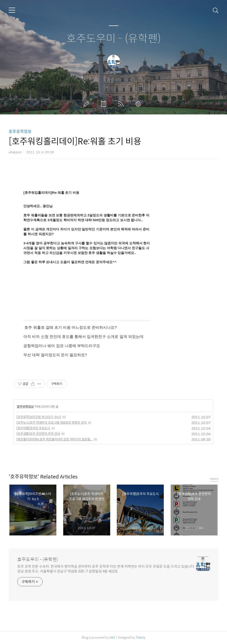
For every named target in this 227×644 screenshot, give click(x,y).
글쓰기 (87, 104)
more (214, 479)
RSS (122, 104)
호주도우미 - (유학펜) (114, 39)
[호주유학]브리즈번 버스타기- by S (39, 417)
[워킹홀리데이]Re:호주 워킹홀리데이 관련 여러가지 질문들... (54, 439)
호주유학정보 (20, 132)
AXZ (112, 638)
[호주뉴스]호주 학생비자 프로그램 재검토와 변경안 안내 (52, 422)
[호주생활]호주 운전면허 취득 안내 (38, 434)
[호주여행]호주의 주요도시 (33, 428)
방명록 (105, 104)
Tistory (141, 638)
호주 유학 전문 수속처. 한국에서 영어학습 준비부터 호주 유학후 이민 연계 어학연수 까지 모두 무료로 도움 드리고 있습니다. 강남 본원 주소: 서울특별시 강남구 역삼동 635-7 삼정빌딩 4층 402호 (106, 569)
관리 (139, 104)
